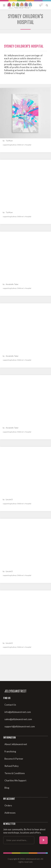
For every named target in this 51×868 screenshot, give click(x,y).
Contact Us (10, 705)
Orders (8, 805)
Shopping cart (42, 4)
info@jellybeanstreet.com (18, 712)
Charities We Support (15, 780)
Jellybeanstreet (16, 691)
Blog (7, 788)
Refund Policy (12, 766)
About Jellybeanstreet (16, 744)
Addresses (10, 813)
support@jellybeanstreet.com (20, 726)
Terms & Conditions (15, 773)
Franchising (10, 751)
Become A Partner (14, 759)
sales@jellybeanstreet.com (18, 719)
